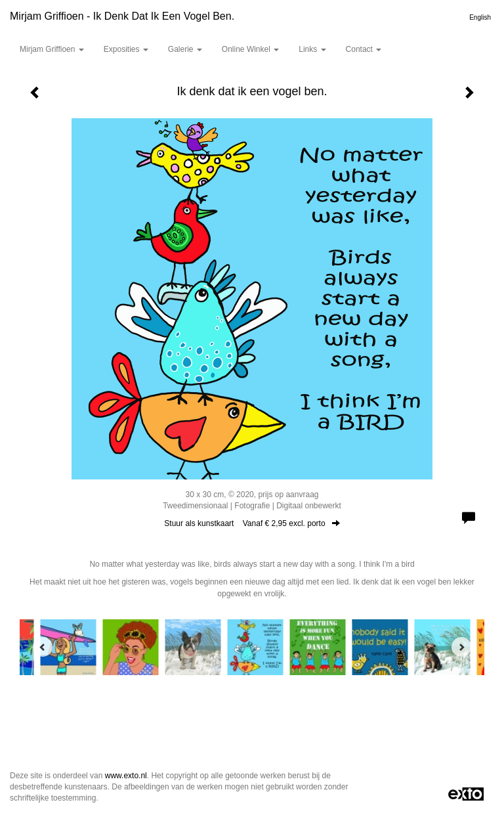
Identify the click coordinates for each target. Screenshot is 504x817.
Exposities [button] (126, 49)
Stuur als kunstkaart (252, 523)
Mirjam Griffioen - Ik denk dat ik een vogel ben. (122, 16)
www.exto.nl (126, 776)
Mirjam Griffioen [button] (52, 49)
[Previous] (43, 647)
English (480, 17)
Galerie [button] (185, 49)
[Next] (461, 647)
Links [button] (312, 49)
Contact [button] (364, 49)
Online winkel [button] (250, 49)
